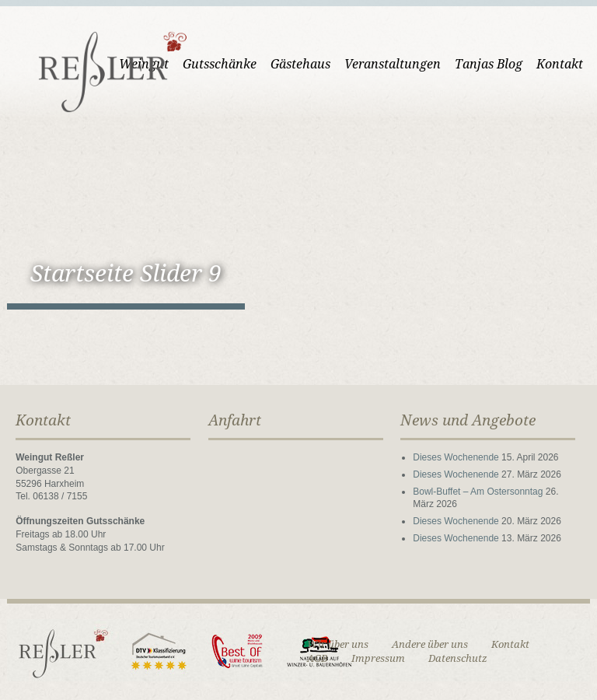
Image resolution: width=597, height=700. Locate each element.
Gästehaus (300, 64)
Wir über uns (338, 644)
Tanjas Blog (489, 64)
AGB (318, 658)
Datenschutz (458, 658)
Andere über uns (430, 644)
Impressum (378, 658)
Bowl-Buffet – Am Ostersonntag (478, 492)
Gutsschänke (220, 64)
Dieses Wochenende (456, 457)
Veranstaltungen (393, 64)
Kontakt (560, 64)
